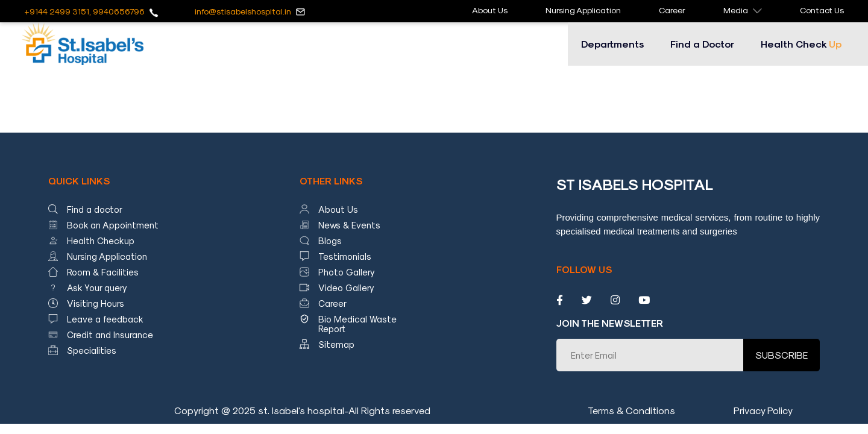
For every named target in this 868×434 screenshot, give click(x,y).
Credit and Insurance (110, 335)
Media (743, 10)
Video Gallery (346, 288)
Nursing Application (583, 10)
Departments (612, 44)
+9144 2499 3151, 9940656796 (84, 11)
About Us (490, 10)
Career (672, 10)
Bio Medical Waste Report (357, 324)
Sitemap (336, 344)
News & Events (349, 225)
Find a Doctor (702, 44)
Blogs (330, 241)
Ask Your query (97, 288)
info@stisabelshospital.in (243, 11)
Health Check (801, 44)
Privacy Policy (763, 410)
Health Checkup (101, 241)
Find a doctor (95, 209)
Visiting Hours (96, 303)
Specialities (92, 350)
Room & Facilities (103, 272)
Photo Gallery (347, 272)
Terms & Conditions (631, 410)
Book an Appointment (113, 225)
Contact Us (822, 10)
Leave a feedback (105, 319)
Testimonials (345, 256)
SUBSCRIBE (782, 355)
